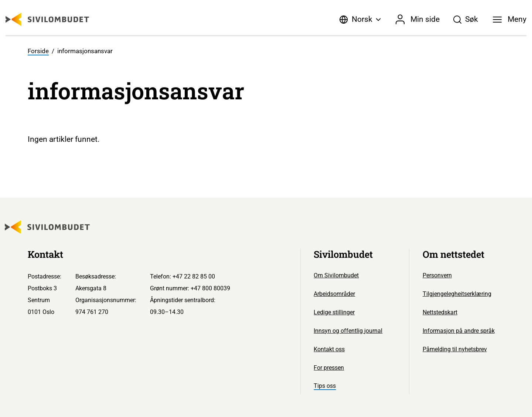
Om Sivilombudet (336, 275)
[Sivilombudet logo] (47, 19)
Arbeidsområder (334, 294)
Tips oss (325, 386)
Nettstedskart (440, 312)
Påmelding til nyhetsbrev (455, 349)
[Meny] (510, 20)
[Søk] (465, 20)
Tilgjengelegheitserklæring (457, 294)
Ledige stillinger (334, 312)
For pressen (329, 368)
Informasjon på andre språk (459, 331)
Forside (38, 51)
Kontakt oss (329, 349)
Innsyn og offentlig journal (348, 331)
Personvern (437, 275)
